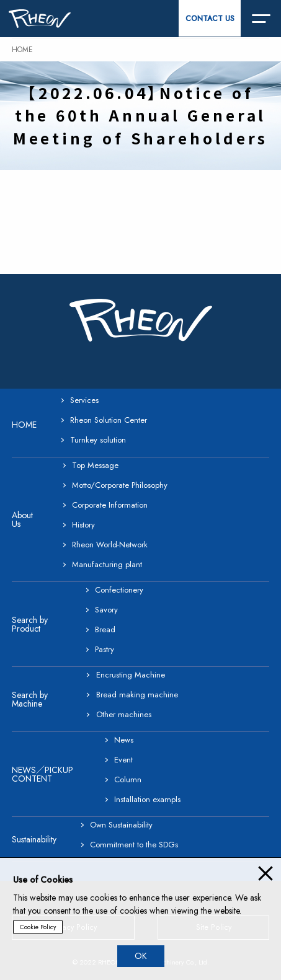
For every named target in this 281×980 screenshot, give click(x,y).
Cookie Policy (38, 927)
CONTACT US (210, 19)
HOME (22, 50)
